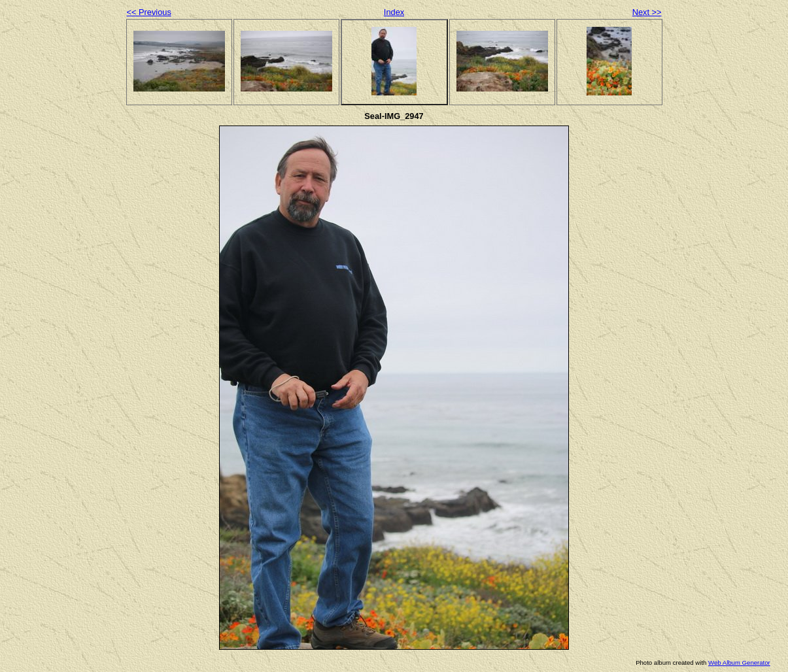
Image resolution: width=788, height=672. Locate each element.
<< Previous (149, 12)
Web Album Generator (739, 663)
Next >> (647, 12)
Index (394, 12)
